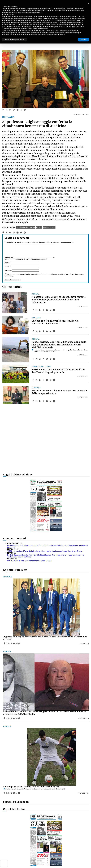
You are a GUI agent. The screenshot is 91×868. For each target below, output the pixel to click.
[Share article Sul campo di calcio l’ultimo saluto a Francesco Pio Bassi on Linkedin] (10, 793)
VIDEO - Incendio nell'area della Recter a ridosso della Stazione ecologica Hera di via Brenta (45, 551)
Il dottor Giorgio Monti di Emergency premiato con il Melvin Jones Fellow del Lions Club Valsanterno (59, 300)
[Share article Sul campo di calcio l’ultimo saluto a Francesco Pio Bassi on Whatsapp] (14, 793)
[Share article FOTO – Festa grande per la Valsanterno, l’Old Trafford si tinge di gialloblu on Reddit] (51, 380)
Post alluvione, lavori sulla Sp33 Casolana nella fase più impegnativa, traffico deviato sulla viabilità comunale (59, 345)
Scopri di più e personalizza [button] (14, 40)
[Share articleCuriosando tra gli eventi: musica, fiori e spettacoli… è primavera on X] (37, 331)
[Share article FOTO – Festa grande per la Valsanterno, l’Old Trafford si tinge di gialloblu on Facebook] (33, 380)
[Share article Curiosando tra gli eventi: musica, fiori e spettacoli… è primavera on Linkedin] (40, 331)
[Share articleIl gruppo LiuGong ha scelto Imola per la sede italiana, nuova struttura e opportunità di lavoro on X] (7, 643)
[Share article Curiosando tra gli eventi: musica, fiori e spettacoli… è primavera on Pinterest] (44, 331)
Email (8, 267)
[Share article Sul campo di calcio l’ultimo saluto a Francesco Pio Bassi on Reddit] (17, 793)
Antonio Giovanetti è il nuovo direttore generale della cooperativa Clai (59, 392)
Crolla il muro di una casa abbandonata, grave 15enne (29, 561)
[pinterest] (14, 110)
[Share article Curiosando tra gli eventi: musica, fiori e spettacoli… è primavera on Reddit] (51, 331)
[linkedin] (10, 110)
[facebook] (3, 110)
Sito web (8, 270)
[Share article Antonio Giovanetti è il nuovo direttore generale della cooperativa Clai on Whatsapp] (47, 401)
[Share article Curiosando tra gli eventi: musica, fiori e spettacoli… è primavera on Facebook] (33, 331)
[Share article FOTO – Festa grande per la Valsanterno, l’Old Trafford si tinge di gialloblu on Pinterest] (44, 380)
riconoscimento (49, 227)
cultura (39, 227)
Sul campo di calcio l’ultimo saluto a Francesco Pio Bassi (31, 787)
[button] (88, 3)
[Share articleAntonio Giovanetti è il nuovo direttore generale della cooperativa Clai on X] (37, 401)
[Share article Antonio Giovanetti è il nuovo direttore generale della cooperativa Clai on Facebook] (33, 401)
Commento (10, 257)
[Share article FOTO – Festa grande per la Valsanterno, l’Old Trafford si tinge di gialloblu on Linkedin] (40, 380)
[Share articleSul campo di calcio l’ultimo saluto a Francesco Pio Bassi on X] (7, 793)
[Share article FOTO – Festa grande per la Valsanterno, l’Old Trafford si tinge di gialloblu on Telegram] (54, 380)
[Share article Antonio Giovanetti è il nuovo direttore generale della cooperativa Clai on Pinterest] (44, 401)
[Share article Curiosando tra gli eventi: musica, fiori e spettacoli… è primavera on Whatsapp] (47, 331)
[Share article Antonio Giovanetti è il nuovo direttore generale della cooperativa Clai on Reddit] (51, 401)
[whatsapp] (18, 110)
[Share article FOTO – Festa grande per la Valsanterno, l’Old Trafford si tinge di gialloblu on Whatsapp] (47, 380)
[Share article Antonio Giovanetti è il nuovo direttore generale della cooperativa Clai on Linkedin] (40, 401)
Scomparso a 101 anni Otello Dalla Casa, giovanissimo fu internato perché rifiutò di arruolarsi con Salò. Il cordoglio (45, 713)
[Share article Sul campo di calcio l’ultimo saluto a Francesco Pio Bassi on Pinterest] (12, 793)
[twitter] (7, 110)
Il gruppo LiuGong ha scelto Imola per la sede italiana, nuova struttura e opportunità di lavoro (45, 638)
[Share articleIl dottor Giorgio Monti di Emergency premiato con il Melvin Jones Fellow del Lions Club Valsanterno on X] (37, 310)
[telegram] (25, 110)
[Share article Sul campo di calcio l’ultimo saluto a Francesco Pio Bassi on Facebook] (5, 793)
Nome (8, 263)
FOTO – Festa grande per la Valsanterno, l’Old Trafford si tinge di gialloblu (58, 371)
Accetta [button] (83, 40)
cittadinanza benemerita (26, 227)
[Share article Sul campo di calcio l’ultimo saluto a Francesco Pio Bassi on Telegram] (19, 793)
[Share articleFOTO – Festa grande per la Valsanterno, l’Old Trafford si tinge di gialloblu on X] (37, 380)
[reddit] (21, 110)
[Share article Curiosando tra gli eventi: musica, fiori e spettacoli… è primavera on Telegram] (54, 331)
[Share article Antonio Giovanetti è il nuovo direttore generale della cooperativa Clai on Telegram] (54, 401)
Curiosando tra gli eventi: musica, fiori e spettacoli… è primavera (55, 322)
